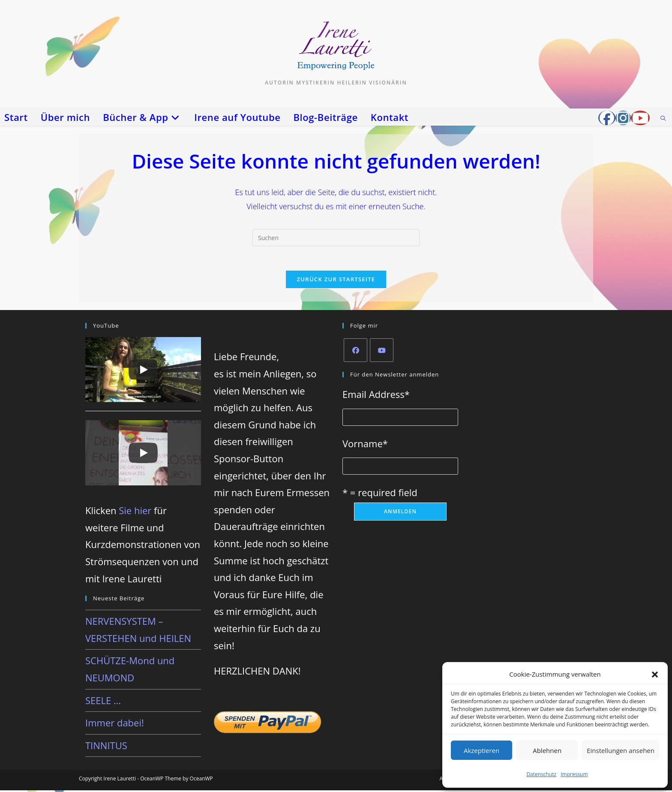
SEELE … (103, 702)
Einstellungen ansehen (621, 750)
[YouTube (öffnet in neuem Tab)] (640, 118)
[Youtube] (382, 352)
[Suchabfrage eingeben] (336, 238)
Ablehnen (547, 750)
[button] (655, 675)
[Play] (143, 371)
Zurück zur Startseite (336, 281)
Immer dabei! (115, 725)
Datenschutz (541, 774)
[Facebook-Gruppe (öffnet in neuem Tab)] (607, 118)
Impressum (574, 774)
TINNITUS (106, 747)
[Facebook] (355, 352)
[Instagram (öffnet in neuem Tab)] (623, 118)
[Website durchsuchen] (663, 119)
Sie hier (135, 512)
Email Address (376, 396)
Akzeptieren (481, 750)
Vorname (365, 445)
